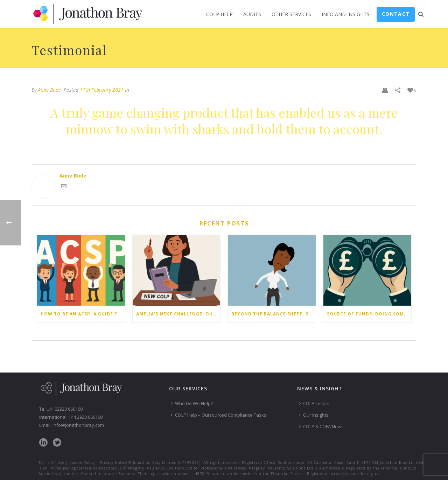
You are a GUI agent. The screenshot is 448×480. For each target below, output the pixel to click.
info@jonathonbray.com (78, 425)
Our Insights (314, 415)
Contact (396, 14)
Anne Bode (49, 90)
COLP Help (219, 14)
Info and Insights (346, 14)
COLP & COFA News (321, 426)
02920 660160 (69, 409)
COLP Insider (314, 403)
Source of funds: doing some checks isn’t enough (369, 314)
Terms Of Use (51, 462)
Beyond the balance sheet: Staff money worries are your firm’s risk (274, 314)
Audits (252, 14)
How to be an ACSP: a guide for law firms (83, 314)
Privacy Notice (113, 462)
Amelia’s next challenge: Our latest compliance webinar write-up (178, 314)
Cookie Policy (82, 462)
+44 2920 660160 (86, 417)
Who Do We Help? (192, 403)
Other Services (291, 14)
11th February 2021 (102, 90)
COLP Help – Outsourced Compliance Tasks (219, 415)
